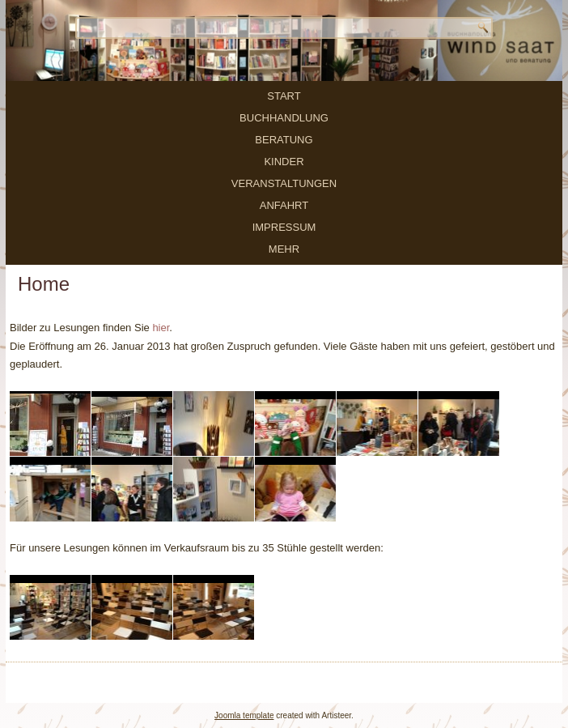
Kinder (284, 162)
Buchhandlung (284, 118)
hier (161, 328)
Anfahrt (284, 205)
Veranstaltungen (284, 183)
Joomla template (244, 715)
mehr (284, 249)
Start (284, 96)
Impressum (284, 227)
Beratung (284, 140)
